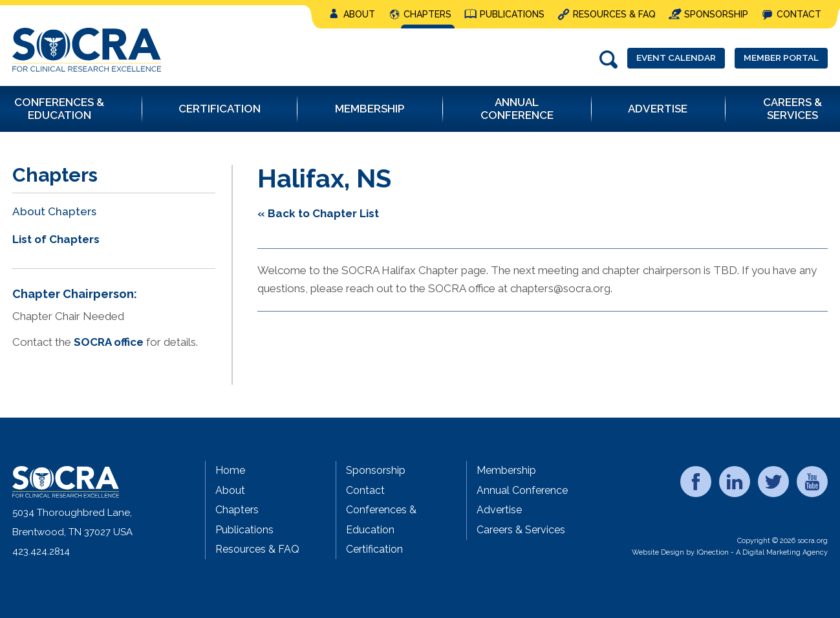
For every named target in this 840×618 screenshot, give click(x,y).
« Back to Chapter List (318, 213)
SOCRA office (109, 342)
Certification (374, 549)
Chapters (427, 14)
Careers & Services (521, 530)
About (359, 14)
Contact (799, 14)
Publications (512, 14)
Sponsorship (716, 14)
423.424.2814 (41, 551)
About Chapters (54, 211)
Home (230, 470)
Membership (506, 470)
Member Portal (773, 59)
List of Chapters (56, 239)
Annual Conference (522, 490)
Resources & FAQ (614, 14)
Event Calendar (653, 59)
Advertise (499, 510)
